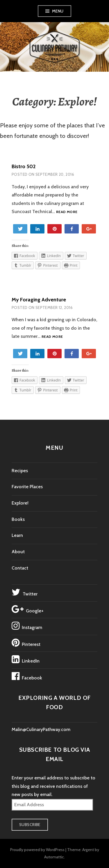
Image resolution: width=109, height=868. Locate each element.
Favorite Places (27, 487)
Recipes (20, 471)
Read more (67, 212)
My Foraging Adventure (39, 300)
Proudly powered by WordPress (37, 850)
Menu (58, 11)
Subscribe (30, 825)
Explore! (20, 503)
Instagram (27, 626)
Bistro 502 (24, 166)
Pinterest (26, 643)
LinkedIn (26, 659)
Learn (17, 535)
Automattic (54, 857)
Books (18, 519)
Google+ (28, 609)
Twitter (25, 592)
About (18, 552)
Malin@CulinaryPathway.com (41, 729)
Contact (20, 568)
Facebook (27, 676)
